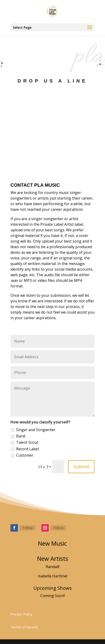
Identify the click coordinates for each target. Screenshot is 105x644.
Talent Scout (24, 442)
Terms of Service (24, 627)
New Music (52, 543)
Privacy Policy (21, 614)
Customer (22, 455)
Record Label (25, 449)
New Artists (53, 558)
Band (18, 436)
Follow (28, 528)
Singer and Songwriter (33, 430)
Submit (81, 467)
